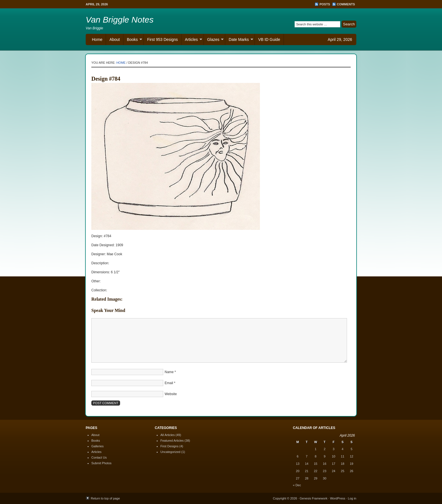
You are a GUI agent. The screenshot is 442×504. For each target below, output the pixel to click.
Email (169, 383)
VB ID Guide (269, 39)
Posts (325, 4)
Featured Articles (172, 441)
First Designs (169, 446)
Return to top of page (105, 498)
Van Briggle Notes (120, 20)
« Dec (297, 485)
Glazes (214, 40)
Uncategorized (170, 452)
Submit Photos (101, 463)
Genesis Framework (313, 498)
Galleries (97, 446)
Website (171, 394)
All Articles (168, 435)
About (115, 39)
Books (133, 40)
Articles (192, 40)
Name (169, 372)
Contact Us (99, 457)
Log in (352, 498)
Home (97, 39)
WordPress (338, 498)
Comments (346, 4)
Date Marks (239, 40)
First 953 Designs (163, 39)
